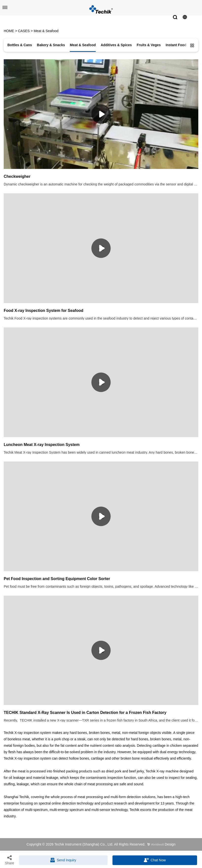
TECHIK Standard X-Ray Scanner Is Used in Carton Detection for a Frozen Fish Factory (85, 713)
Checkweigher (17, 176)
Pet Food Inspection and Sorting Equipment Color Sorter (57, 579)
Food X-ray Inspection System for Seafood (44, 311)
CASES (24, 31)
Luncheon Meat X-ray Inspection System (42, 445)
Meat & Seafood (46, 31)
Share (9, 860)
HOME (9, 31)
